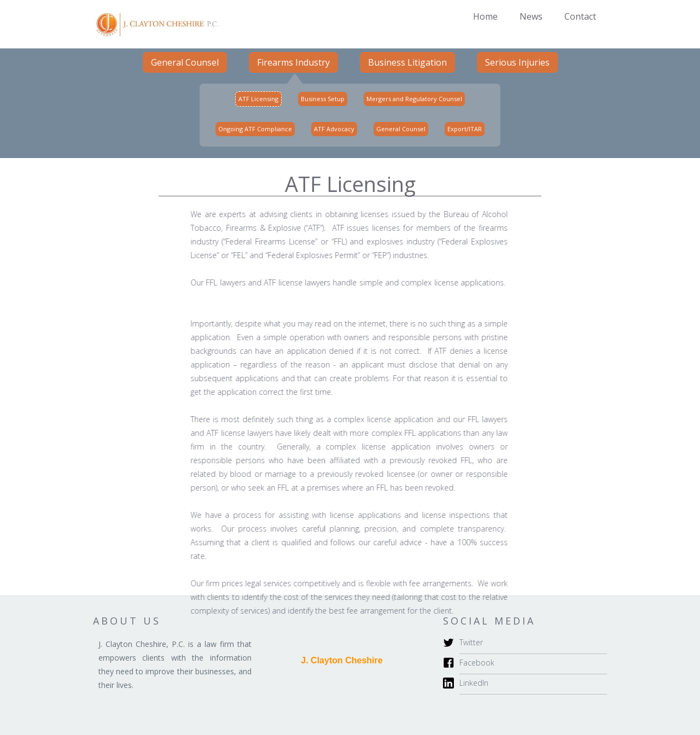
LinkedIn (474, 683)
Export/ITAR (465, 129)
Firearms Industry (293, 62)
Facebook (477, 663)
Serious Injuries (517, 62)
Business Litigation (407, 62)
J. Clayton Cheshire (342, 661)
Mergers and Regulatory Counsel (414, 99)
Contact (580, 16)
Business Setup (323, 99)
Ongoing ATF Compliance (255, 129)
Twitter (471, 642)
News (531, 16)
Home (485, 16)
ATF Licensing (258, 99)
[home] (156, 24)
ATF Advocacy (334, 129)
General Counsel (185, 62)
